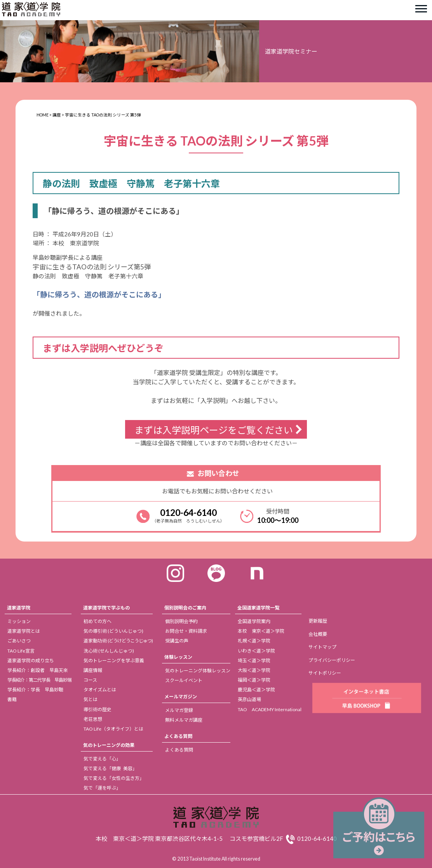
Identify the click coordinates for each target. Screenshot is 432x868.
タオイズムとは (100, 690)
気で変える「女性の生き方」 (114, 778)
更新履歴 (318, 621)
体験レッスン (178, 657)
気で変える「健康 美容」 (110, 768)
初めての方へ (98, 621)
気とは (91, 699)
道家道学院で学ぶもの (106, 608)
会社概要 (318, 634)
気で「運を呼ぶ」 (102, 788)
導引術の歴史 (98, 709)
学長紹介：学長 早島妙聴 (35, 690)
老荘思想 (93, 719)
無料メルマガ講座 (184, 720)
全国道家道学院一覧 (258, 608)
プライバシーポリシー (332, 660)
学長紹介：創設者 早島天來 (38, 670)
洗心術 (109, 651)
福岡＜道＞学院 (254, 680)
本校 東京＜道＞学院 (261, 631)
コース (90, 680)
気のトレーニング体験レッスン (198, 671)
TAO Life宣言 (21, 651)
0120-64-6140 (188, 512)
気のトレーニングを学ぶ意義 (114, 661)
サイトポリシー (325, 673)
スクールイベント (184, 680)
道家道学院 (19, 608)
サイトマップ (322, 647)
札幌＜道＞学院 (254, 641)
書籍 (12, 699)
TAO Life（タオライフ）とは (113, 729)
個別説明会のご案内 (185, 608)
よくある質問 (178, 736)
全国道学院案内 (254, 621)
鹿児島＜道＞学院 (256, 690)
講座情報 (93, 670)
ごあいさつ (19, 641)
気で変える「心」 (102, 759)
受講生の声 (177, 641)
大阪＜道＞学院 (254, 670)
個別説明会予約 (181, 621)
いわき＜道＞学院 (256, 651)
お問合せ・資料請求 (186, 631)
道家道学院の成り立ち (31, 661)
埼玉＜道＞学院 (254, 661)
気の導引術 (113, 631)
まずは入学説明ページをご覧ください (214, 430)
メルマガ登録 (179, 710)
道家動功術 (118, 641)
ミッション (19, 621)
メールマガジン (181, 697)
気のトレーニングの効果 (109, 745)
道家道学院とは (24, 631)
